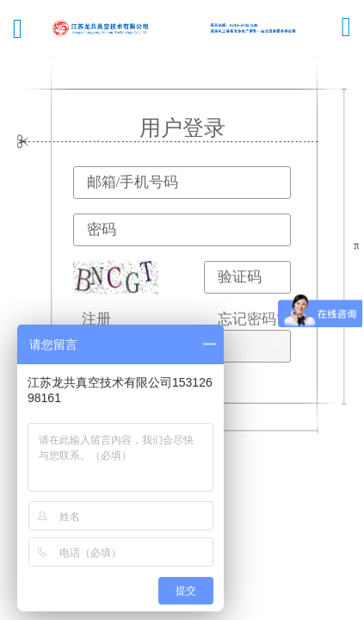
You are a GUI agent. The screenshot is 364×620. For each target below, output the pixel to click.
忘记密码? (250, 319)
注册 (96, 319)
